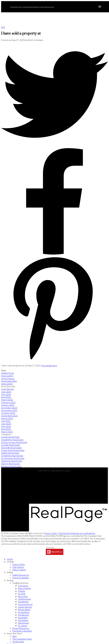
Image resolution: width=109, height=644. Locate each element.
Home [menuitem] (10, 559)
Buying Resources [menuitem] (21, 628)
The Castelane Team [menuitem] (22, 639)
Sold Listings (7, 384)
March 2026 (7, 400)
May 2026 (6, 394)
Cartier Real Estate (10, 437)
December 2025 (9, 408)
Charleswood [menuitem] (24, 599)
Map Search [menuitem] (18, 567)
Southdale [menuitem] (23, 617)
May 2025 (6, 426)
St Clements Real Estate (13, 458)
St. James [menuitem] (23, 625)
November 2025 (9, 410)
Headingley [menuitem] (23, 602)
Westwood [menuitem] (23, 623)
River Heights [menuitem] (24, 588)
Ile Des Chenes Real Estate (14, 442)
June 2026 (6, 392)
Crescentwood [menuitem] (25, 604)
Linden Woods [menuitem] (25, 607)
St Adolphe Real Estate (12, 455)
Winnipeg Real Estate (11, 466)
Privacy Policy (51, 533)
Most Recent (7, 389)
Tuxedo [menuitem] (21, 591)
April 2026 (6, 397)
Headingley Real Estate (12, 439)
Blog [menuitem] (14, 636)
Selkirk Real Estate (10, 453)
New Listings (7, 376)
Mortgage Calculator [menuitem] (22, 631)
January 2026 (8, 405)
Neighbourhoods (20, 583)
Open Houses (8, 378)
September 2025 (9, 416)
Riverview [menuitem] (23, 596)
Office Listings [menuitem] (19, 570)
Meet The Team (14, 633)
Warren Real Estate (11, 463)
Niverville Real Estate (11, 447)
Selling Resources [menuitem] (21, 575)
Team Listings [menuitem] (19, 564)
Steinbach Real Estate (12, 461)
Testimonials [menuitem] (18, 641)
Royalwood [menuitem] (23, 615)
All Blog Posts (8, 373)
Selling (10, 572)
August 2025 (7, 418)
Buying (10, 580)
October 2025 (8, 413)
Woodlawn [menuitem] (23, 620)
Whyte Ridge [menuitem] (24, 609)
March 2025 (7, 432)
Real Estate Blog (9, 381)
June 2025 (6, 424)
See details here (49, 365)
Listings (10, 562)
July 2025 (6, 421)
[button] (42, 477)
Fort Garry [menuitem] (23, 586)
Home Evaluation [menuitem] (21, 578)
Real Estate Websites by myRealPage (77, 533)
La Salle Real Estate (11, 445)
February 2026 (8, 402)
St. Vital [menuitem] (22, 594)
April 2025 (6, 429)
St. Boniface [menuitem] (24, 612)
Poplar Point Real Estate (13, 450)
